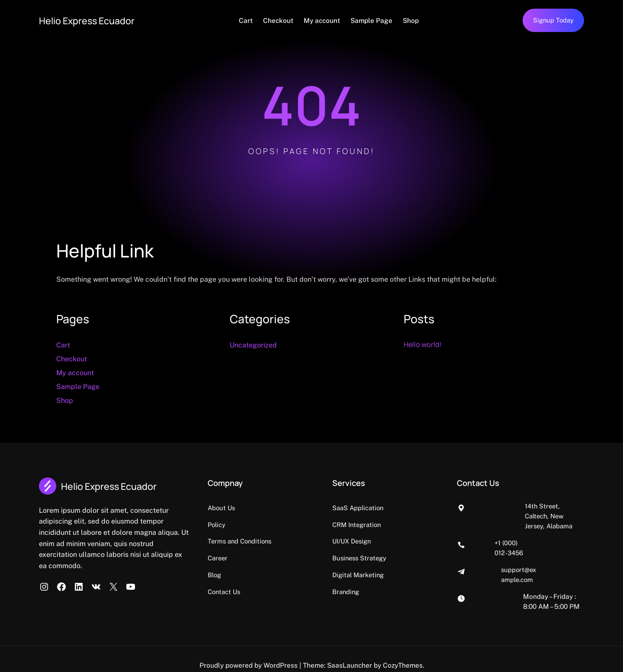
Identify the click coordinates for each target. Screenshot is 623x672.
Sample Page (378, 21)
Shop (418, 21)
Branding (395, 591)
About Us (289, 508)
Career (285, 558)
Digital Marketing (408, 575)
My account (329, 21)
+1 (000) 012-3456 (527, 533)
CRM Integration (406, 524)
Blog (282, 575)
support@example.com (534, 550)
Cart (253, 21)
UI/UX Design (401, 541)
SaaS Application (407, 508)
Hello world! (425, 344)
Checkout (285, 21)
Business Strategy (409, 558)
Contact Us (292, 591)
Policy (284, 524)
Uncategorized (253, 346)
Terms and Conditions (308, 541)
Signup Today (552, 20)
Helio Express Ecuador (95, 20)
